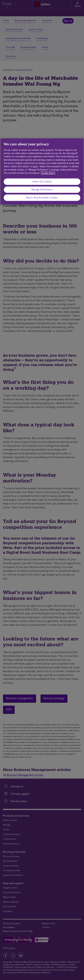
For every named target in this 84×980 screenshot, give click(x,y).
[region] (42, 172)
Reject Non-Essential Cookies (42, 198)
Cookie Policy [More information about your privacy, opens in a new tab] (48, 173)
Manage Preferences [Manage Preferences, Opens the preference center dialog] (42, 190)
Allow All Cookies (42, 182)
